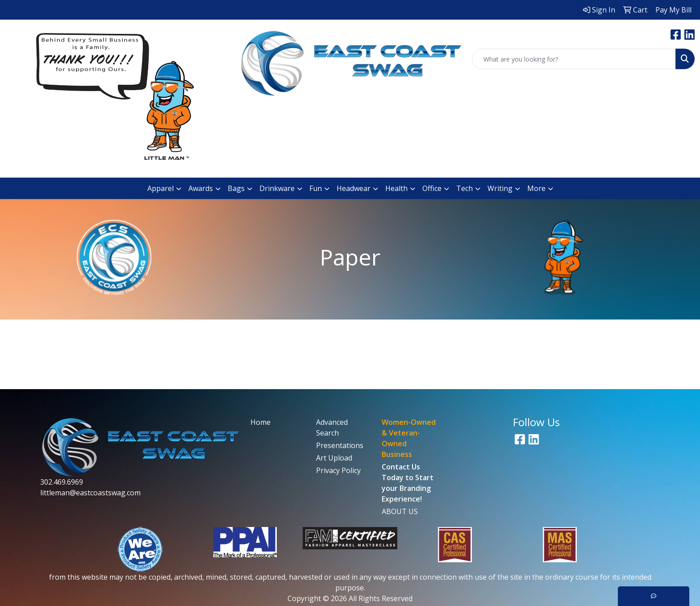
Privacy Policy (338, 470)
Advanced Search (332, 428)
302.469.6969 (62, 482)
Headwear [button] (354, 188)
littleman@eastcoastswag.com (90, 493)
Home (260, 422)
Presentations (340, 445)
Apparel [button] (160, 188)
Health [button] (396, 188)
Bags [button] (236, 188)
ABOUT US (400, 511)
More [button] (536, 188)
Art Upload (334, 458)
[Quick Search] (574, 59)
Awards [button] (201, 188)
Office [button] (432, 188)
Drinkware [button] (277, 188)
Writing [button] (500, 188)
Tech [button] (465, 188)
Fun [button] (316, 188)
